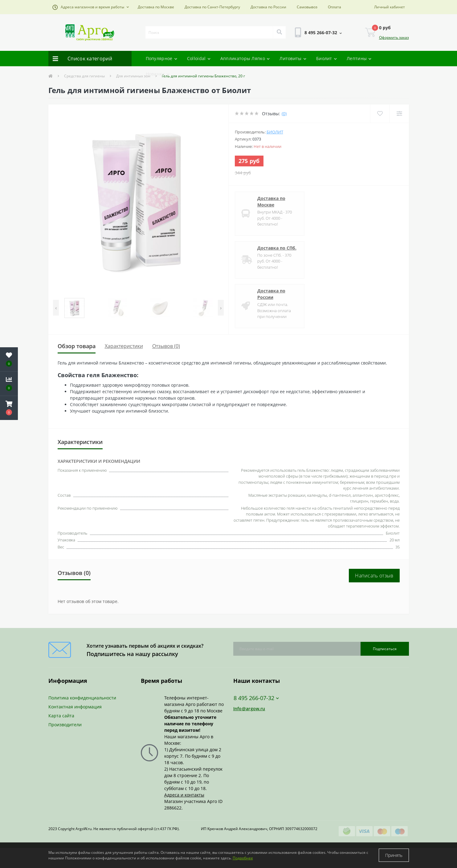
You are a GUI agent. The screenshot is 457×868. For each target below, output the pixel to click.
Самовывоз (307, 7)
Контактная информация (75, 707)
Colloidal (199, 58)
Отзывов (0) (166, 346)
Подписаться (385, 649)
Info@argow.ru (249, 709)
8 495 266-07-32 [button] (256, 698)
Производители (65, 725)
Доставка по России (268, 7)
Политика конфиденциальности (82, 698)
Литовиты (293, 58)
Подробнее (243, 858)
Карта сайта (61, 716)
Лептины (359, 58)
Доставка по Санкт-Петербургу (212, 7)
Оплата (335, 7)
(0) (284, 114)
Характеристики (124, 346)
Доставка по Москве (156, 7)
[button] (91, 7)
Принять (394, 855)
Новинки (158, 74)
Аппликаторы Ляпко (245, 58)
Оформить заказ (394, 37)
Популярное (161, 58)
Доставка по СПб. (277, 248)
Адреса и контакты (184, 795)
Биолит (326, 58)
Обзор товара (77, 346)
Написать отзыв (374, 576)
